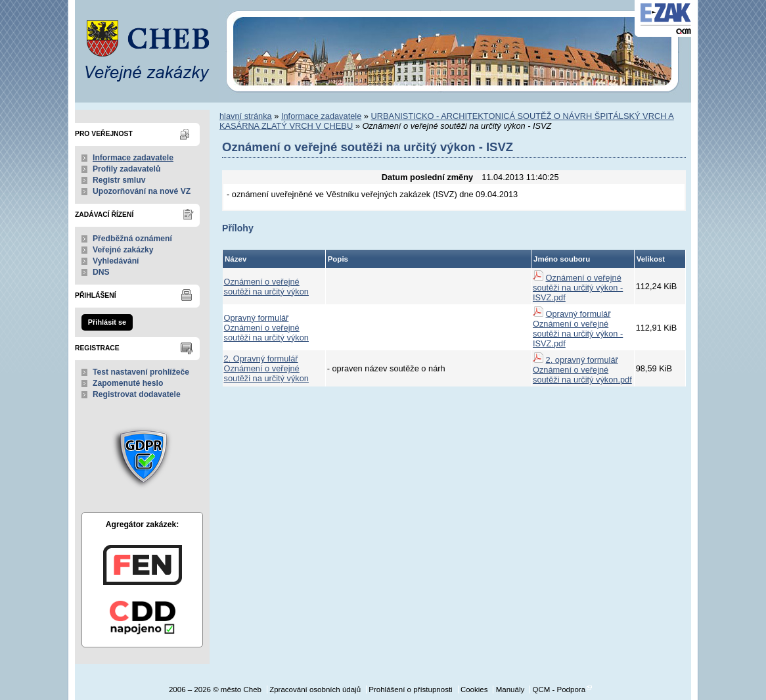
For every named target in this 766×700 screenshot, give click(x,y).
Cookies (474, 689)
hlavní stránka (246, 116)
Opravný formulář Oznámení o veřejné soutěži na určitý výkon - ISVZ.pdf (578, 329)
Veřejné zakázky (123, 250)
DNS (101, 272)
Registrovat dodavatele (137, 394)
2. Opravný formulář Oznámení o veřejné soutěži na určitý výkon (266, 368)
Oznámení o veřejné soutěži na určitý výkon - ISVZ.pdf (578, 288)
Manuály (510, 689)
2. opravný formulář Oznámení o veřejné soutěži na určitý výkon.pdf (582, 370)
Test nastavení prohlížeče (141, 372)
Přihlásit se (107, 322)
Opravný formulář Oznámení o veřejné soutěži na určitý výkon (266, 328)
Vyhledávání (116, 261)
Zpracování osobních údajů (315, 689)
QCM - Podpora (559, 689)
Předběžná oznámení (132, 239)
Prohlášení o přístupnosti (410, 689)
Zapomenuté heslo (128, 383)
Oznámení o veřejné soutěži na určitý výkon (266, 287)
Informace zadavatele (133, 158)
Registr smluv (119, 180)
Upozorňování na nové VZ (142, 191)
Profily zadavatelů (126, 169)
